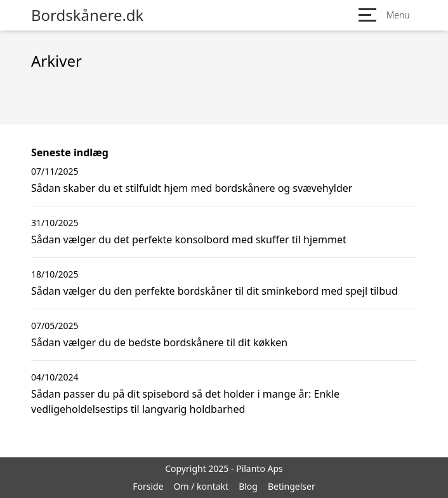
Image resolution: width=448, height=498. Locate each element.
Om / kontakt (201, 486)
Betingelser (292, 486)
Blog (248, 486)
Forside (148, 486)
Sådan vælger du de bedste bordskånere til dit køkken (159, 342)
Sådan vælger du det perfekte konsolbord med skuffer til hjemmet (189, 239)
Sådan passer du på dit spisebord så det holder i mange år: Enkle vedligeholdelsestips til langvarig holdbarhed (185, 401)
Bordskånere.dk (87, 15)
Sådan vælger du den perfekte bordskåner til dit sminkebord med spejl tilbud (214, 291)
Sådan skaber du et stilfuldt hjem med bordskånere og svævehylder (192, 188)
